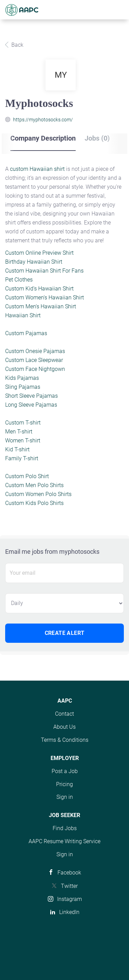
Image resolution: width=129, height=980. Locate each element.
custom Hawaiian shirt (37, 169)
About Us (64, 727)
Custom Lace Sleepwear (34, 360)
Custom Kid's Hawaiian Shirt (39, 289)
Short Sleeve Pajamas (31, 396)
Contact (64, 714)
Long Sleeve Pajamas (31, 405)
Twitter (69, 886)
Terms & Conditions (65, 740)
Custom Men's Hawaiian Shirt (41, 306)
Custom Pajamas (26, 333)
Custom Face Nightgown (35, 369)
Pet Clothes (19, 280)
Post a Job (65, 771)
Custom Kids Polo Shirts (34, 503)
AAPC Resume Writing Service (64, 841)
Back (17, 45)
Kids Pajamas (22, 378)
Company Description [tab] (43, 138)
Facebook (69, 873)
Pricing (64, 784)
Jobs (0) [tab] (97, 138)
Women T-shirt (23, 441)
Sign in (65, 797)
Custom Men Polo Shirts (34, 485)
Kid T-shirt (17, 449)
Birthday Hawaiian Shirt (34, 262)
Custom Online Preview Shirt (39, 253)
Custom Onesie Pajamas (35, 351)
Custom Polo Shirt (27, 476)
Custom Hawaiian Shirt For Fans (44, 271)
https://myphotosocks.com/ (43, 120)
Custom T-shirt (23, 423)
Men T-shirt (19, 432)
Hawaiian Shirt (23, 315)
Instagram (69, 899)
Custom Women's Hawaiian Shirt (45, 298)
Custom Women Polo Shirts (38, 494)
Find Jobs (65, 828)
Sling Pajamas (23, 387)
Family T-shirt (22, 458)
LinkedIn (69, 912)
